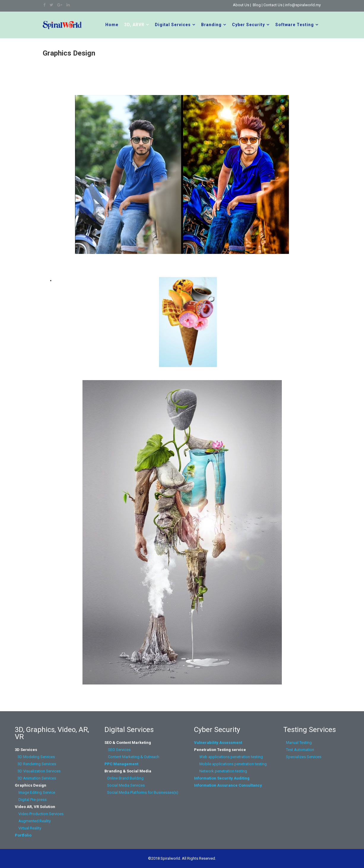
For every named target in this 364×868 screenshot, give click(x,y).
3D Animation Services (37, 778)
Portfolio (23, 835)
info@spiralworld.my (303, 5)
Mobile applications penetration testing (230, 764)
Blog (257, 5)
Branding (211, 25)
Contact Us (273, 5)
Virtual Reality (28, 828)
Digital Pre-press (31, 800)
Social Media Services (126, 785)
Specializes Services (303, 757)
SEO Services (119, 750)
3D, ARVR (134, 25)
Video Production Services (40, 814)
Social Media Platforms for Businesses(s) (141, 792)
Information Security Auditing (222, 778)
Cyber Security (248, 25)
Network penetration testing (223, 771)
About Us (241, 5)
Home (112, 25)
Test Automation (300, 750)
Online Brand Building (125, 778)
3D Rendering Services (36, 764)
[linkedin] (68, 5)
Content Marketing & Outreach (132, 757)
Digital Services (173, 25)
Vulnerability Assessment (218, 743)
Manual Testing (298, 743)
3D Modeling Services (35, 757)
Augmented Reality (33, 821)
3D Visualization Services (38, 771)
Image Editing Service (35, 792)
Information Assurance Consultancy (228, 785)
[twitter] (51, 5)
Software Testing (295, 25)
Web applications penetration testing (228, 757)
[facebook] (44, 5)
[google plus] (60, 5)
